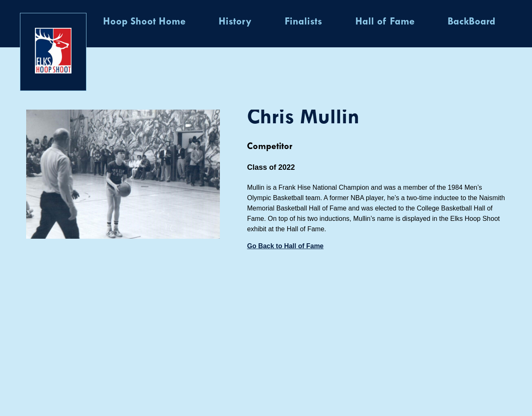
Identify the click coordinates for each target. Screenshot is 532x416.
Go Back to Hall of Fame (285, 246)
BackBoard (472, 22)
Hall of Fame (385, 22)
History (235, 22)
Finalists (303, 22)
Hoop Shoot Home (144, 22)
